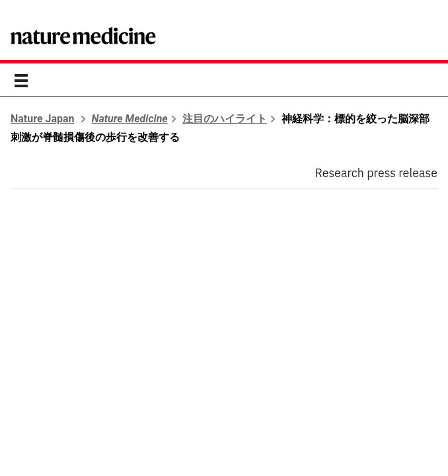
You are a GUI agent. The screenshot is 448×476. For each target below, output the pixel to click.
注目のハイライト (225, 119)
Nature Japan (43, 119)
